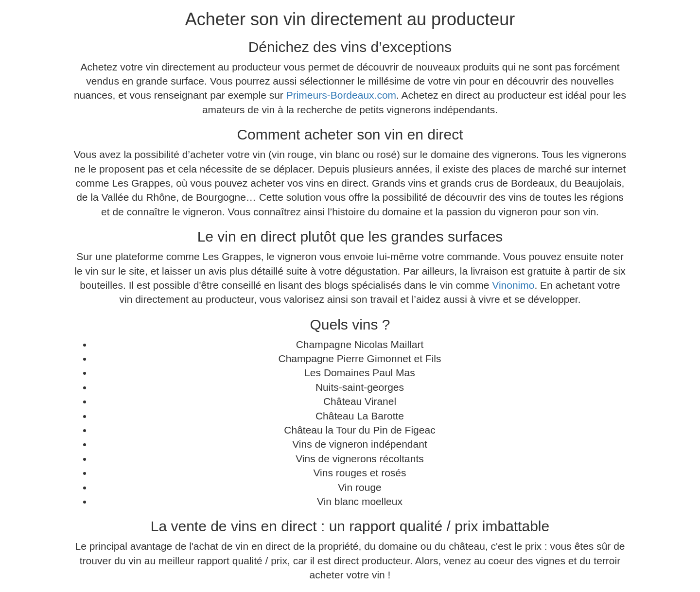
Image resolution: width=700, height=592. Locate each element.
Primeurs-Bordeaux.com (341, 95)
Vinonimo (513, 285)
